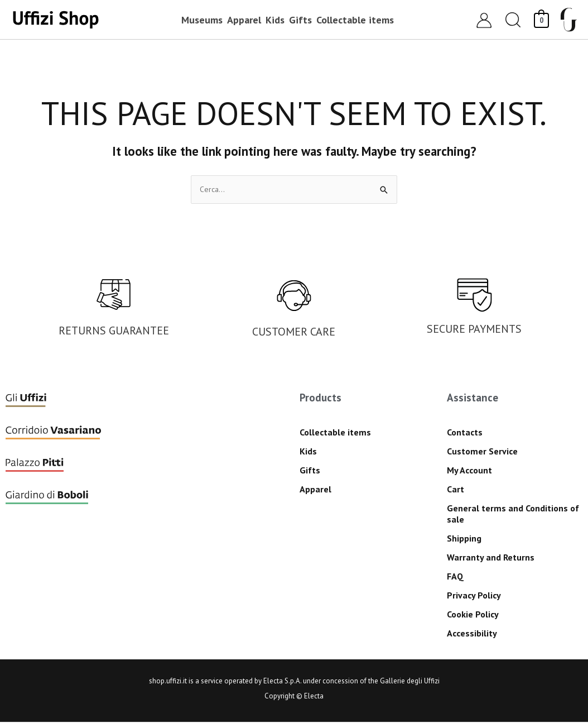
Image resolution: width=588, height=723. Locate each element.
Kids (308, 452)
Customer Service (482, 452)
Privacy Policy (474, 596)
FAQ (455, 577)
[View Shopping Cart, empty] (541, 19)
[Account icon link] (484, 20)
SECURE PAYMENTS (474, 330)
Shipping (464, 539)
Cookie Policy (473, 615)
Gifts (310, 471)
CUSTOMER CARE (294, 333)
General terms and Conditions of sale (513, 515)
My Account (469, 471)
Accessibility (472, 634)
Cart (456, 490)
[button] (513, 20)
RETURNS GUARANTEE (114, 332)
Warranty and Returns (491, 558)
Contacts (465, 433)
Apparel (315, 490)
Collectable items (335, 433)
